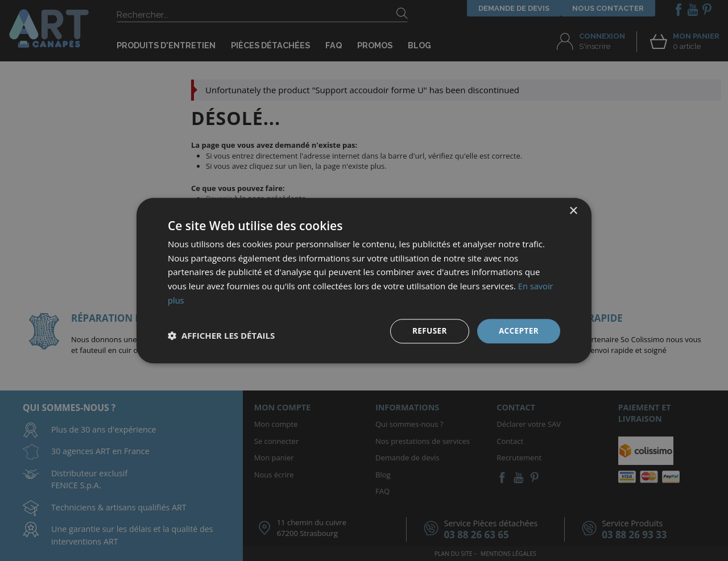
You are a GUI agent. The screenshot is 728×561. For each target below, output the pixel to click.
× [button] (573, 211)
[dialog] (364, 280)
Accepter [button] (518, 331)
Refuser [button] (428, 331)
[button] (221, 335)
